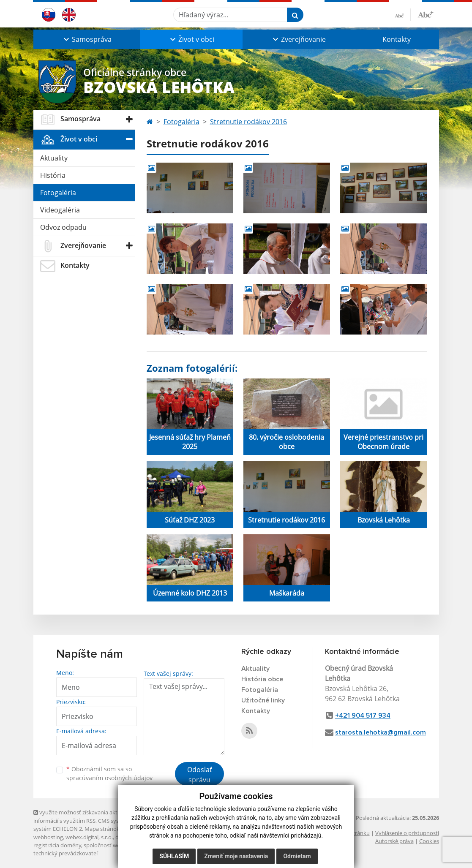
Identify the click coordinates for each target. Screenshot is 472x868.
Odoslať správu (200, 775)
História (53, 175)
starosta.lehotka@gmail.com (381, 732)
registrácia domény (57, 845)
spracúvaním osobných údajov (109, 778)
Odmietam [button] (297, 856)
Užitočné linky (263, 700)
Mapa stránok (102, 829)
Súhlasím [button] (174, 856)
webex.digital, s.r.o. (89, 837)
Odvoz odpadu (63, 227)
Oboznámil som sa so (109, 773)
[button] (87, 39)
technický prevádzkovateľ (65, 853)
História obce (262, 679)
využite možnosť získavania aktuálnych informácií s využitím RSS (85, 816)
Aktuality (54, 158)
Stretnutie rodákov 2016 (248, 122)
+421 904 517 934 (363, 716)
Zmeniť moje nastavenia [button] (236, 856)
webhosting (48, 837)
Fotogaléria (58, 193)
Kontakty (397, 39)
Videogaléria (60, 210)
